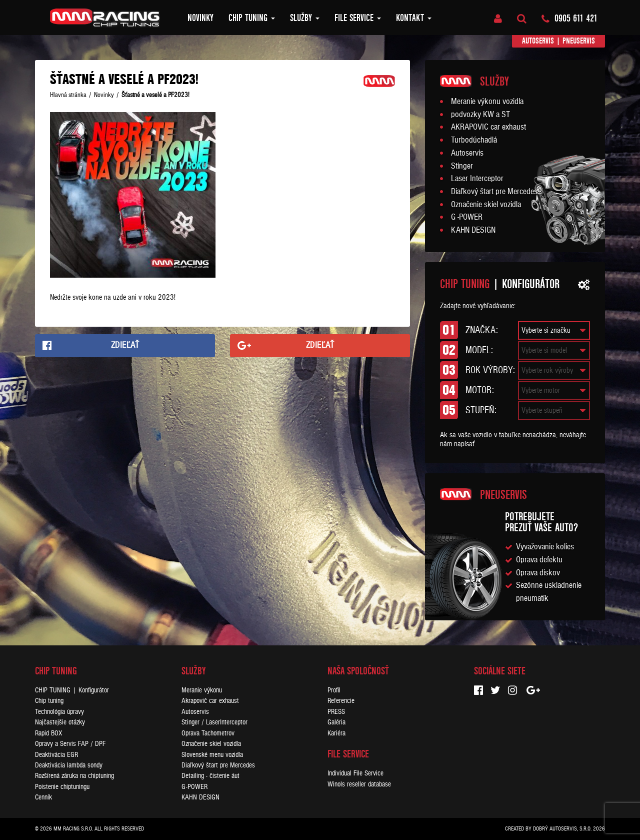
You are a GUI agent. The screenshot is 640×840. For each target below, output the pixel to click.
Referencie (341, 701)
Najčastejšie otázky (60, 722)
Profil (334, 690)
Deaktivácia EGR (56, 755)
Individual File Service (355, 773)
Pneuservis (579, 41)
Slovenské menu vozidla (212, 755)
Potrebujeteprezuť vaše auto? (541, 522)
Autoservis (538, 41)
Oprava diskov (538, 573)
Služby (305, 18)
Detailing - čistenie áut (210, 776)
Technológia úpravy (59, 712)
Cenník (43, 797)
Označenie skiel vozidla (486, 205)
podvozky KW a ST (480, 115)
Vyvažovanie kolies (545, 547)
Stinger (462, 166)
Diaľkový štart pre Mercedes (494, 192)
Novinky (200, 18)
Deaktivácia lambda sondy (69, 765)
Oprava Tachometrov (208, 733)
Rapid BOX (48, 733)
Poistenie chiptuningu (62, 787)
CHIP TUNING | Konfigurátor (72, 690)
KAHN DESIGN (473, 230)
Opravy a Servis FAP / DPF (70, 744)
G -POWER (467, 217)
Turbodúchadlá (474, 140)
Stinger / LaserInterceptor (214, 722)
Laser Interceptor (477, 179)
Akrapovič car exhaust (210, 701)
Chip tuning (252, 18)
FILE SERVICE (358, 18)
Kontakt (414, 18)
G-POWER (194, 787)
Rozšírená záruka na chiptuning (74, 776)
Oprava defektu (539, 560)
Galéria (336, 722)
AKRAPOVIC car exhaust (488, 127)
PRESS (336, 712)
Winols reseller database (359, 784)
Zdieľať (125, 345)
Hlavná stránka (68, 95)
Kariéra (336, 733)
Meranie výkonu (202, 690)
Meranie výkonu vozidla (487, 102)
